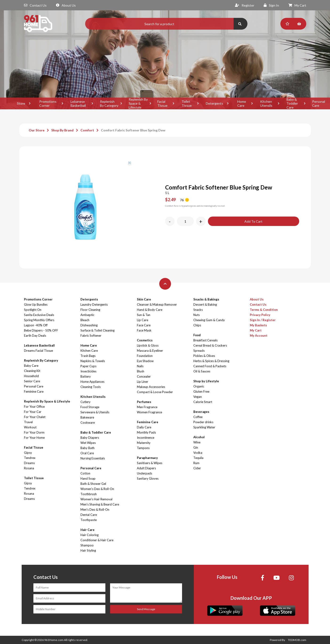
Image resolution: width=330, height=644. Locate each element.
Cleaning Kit (32, 371)
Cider (197, 468)
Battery (86, 376)
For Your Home (34, 438)
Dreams (29, 463)
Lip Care (143, 320)
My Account (259, 336)
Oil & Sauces (202, 371)
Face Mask (144, 330)
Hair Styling (88, 550)
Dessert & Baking (205, 304)
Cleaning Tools (91, 387)
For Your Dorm (34, 432)
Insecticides (88, 371)
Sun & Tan (144, 315)
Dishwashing (89, 325)
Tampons (143, 448)
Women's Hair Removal (96, 499)
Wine (197, 442)
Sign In (271, 5)
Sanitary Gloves (148, 478)
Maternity (144, 443)
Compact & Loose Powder (155, 392)
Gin (196, 447)
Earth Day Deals (35, 336)
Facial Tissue (162, 103)
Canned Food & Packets (210, 366)
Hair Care (87, 530)
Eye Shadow (145, 361)
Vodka (198, 453)
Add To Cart (253, 221)
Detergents (215, 103)
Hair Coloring (89, 535)
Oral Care (87, 453)
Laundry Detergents (94, 304)
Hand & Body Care (150, 310)
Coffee (198, 417)
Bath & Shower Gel (93, 484)
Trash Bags (88, 356)
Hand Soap (88, 478)
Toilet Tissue (187, 103)
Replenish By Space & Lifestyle (138, 103)
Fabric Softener (91, 336)
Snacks (198, 310)
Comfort (87, 130)
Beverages (201, 412)
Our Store (37, 130)
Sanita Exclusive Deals (39, 315)
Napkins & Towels (93, 361)
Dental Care (89, 515)
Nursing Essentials (93, 458)
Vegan (198, 397)
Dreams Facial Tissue (38, 351)
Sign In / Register (263, 320)
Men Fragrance (147, 407)
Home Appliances (92, 382)
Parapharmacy (147, 458)
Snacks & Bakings (206, 299)
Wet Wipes (88, 443)
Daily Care (144, 427)
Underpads (145, 473)
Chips (197, 325)
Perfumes (144, 402)
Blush (141, 371)
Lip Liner (143, 382)
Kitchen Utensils (266, 103)
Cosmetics (145, 340)
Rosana (29, 468)
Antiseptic (87, 315)
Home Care (242, 103)
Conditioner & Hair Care (97, 540)
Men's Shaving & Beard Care (100, 504)
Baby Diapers (90, 438)
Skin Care (144, 299)
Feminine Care (34, 391)
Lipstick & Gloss (148, 345)
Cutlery (85, 402)
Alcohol (199, 437)
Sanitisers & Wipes (150, 463)
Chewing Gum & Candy (209, 320)
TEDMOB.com (297, 640)
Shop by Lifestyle (206, 381)
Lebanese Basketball (78, 103)
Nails (140, 366)
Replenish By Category (109, 103)
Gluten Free (201, 391)
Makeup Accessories (151, 387)
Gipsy (28, 453)
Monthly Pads (146, 432)
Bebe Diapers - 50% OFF (41, 330)
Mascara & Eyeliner (150, 351)
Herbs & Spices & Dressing (211, 361)
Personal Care (34, 386)
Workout (30, 427)
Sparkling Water (204, 427)
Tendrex (30, 458)
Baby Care (31, 366)
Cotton (85, 473)
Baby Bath (87, 448)
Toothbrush (89, 494)
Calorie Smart (203, 402)
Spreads (199, 351)
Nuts (197, 315)
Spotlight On (33, 310)
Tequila (198, 458)
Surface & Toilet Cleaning (97, 330)
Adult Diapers (146, 468)
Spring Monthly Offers (39, 320)
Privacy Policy (260, 315)
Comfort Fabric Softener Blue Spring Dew (133, 130)
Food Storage (90, 407)
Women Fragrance (149, 412)
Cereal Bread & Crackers (210, 345)
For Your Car (33, 412)
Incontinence (146, 438)
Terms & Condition (264, 310)
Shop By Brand (62, 130)
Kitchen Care (89, 351)
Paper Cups (88, 366)
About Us (66, 5)
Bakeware (87, 417)
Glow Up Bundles (36, 304)
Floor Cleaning (90, 310)
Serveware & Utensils (95, 412)
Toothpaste (89, 520)
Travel (28, 422)
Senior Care (32, 381)
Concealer (144, 376)
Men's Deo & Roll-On (95, 510)
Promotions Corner (48, 103)
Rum (196, 463)
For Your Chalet (35, 417)
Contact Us (35, 5)
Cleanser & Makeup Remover (157, 304)
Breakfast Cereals (205, 340)
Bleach (85, 320)
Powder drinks (203, 422)
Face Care (144, 325)
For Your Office (34, 407)
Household (31, 376)
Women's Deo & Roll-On (97, 489)
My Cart (297, 5)
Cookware (88, 423)
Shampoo (87, 545)
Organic (199, 386)
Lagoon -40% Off (36, 325)
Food (197, 335)
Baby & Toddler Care (292, 103)
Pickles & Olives (204, 356)
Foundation (145, 356)
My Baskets (258, 325)
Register (245, 5)
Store (21, 103)
